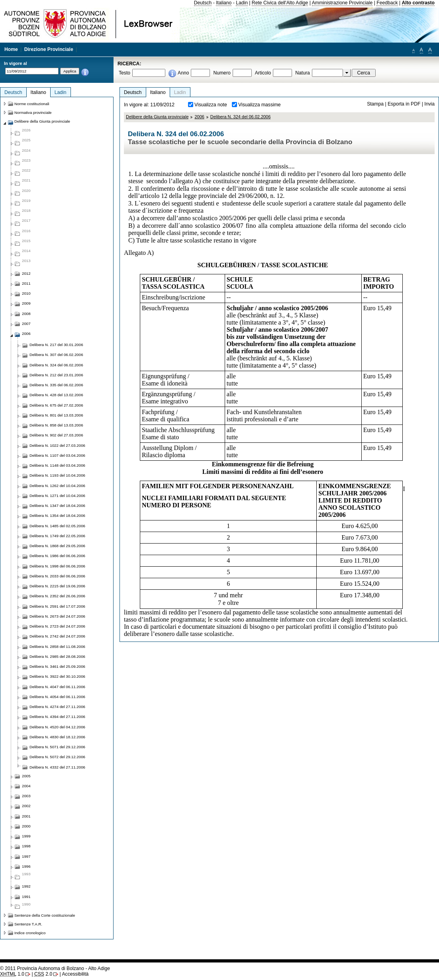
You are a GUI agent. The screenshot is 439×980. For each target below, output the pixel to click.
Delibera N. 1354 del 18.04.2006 (57, 515)
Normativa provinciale (33, 112)
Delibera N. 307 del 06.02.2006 (56, 355)
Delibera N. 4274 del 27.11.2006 (57, 707)
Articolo (263, 73)
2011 (26, 283)
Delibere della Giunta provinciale (157, 117)
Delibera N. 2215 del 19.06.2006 (57, 586)
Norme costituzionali (32, 104)
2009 (26, 303)
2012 (26, 273)
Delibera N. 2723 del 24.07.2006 (57, 626)
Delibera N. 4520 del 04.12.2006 (57, 727)
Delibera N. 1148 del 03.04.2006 (57, 465)
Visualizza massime (260, 105)
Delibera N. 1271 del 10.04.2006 (57, 496)
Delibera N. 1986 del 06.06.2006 (57, 556)
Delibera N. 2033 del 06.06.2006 (57, 576)
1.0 (12, 974)
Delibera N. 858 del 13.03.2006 (56, 425)
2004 (26, 786)
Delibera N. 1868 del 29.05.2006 (57, 546)
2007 (26, 324)
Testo (124, 73)
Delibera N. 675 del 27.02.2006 (56, 405)
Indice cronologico (30, 933)
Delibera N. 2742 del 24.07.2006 (57, 636)
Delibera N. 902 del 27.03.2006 (56, 435)
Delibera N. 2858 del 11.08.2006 (57, 646)
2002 (26, 806)
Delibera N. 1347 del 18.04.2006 (57, 506)
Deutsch (203, 3)
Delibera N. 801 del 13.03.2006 (56, 415)
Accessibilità (75, 974)
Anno (183, 73)
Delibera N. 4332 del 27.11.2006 (57, 767)
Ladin (242, 3)
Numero (222, 73)
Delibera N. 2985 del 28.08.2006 (57, 656)
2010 (26, 293)
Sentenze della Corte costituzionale (45, 915)
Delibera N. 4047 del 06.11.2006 (57, 687)
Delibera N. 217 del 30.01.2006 (56, 345)
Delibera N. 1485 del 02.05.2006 (57, 526)
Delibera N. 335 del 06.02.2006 (56, 385)
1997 (26, 856)
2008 (26, 314)
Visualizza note (211, 105)
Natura (303, 73)
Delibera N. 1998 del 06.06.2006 (57, 566)
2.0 (43, 974)
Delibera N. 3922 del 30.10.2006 (57, 676)
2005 (26, 776)
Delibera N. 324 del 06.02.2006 (240, 117)
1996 (26, 866)
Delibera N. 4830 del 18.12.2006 (57, 737)
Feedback (387, 3)
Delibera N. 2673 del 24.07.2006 (57, 616)
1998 (26, 846)
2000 (26, 826)
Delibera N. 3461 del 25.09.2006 (57, 666)
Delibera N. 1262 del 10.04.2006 (57, 486)
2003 (26, 796)
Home (11, 49)
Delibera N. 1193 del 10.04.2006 (57, 475)
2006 (199, 117)
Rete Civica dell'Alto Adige (280, 3)
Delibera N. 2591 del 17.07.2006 (57, 606)
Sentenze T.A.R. (28, 924)
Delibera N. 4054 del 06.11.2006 (57, 697)
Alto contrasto (418, 3)
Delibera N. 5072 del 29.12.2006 (57, 757)
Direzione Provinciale (49, 49)
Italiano (224, 3)
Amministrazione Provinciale (342, 3)
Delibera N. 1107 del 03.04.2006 (57, 455)
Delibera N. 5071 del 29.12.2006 (57, 747)
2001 (26, 816)
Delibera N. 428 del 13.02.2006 (56, 395)
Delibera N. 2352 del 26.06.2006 (57, 596)
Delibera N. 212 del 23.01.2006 (56, 375)
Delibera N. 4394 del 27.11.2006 (57, 717)
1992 (26, 886)
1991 (26, 897)
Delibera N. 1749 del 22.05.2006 (57, 536)
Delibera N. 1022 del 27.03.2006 (57, 445)
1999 (26, 836)
